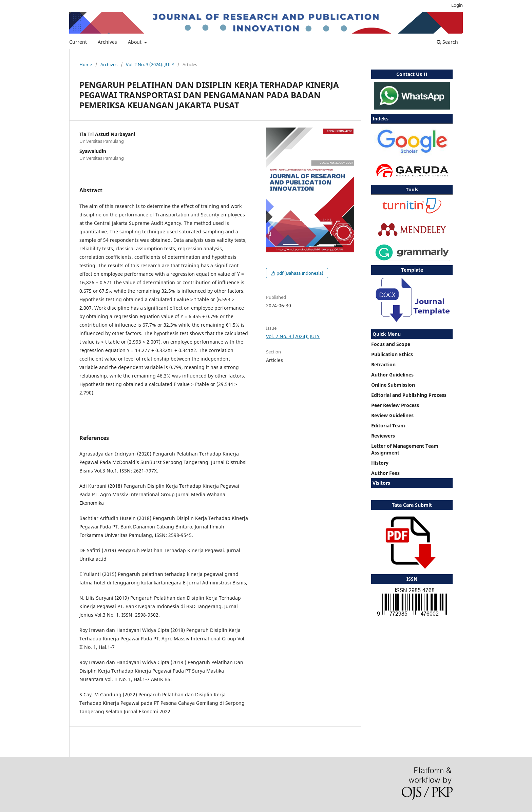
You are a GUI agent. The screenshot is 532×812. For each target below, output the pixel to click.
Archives (107, 42)
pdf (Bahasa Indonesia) (299, 273)
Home (86, 64)
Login (457, 5)
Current (78, 42)
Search (447, 42)
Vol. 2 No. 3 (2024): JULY (150, 64)
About (135, 42)
